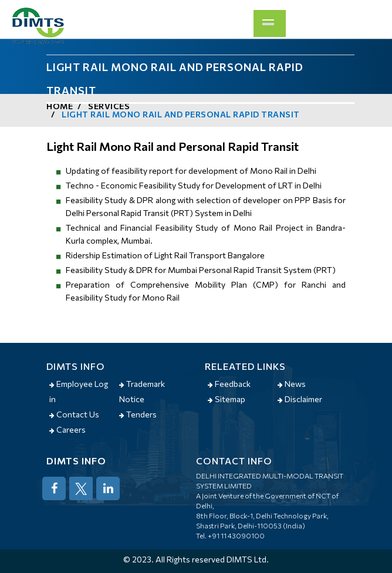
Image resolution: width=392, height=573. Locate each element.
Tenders (138, 414)
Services (109, 106)
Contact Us (74, 414)
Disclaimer (300, 399)
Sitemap (227, 399)
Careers (67, 429)
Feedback (229, 384)
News (292, 384)
